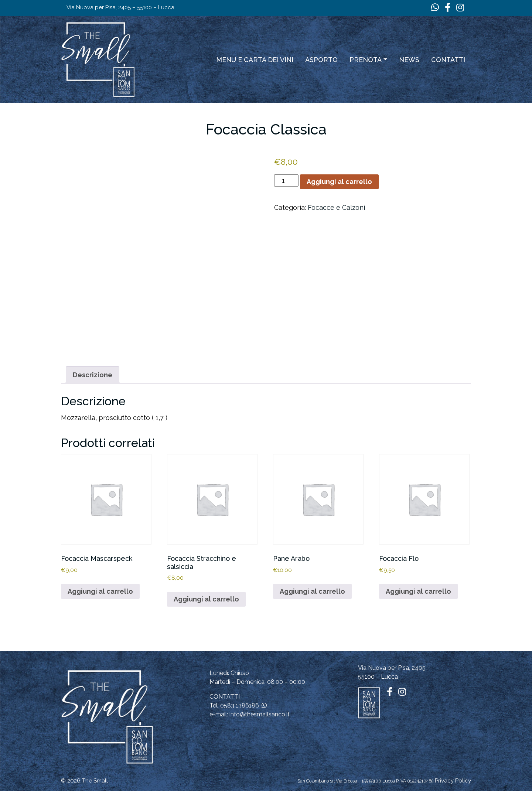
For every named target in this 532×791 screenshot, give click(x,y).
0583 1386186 (240, 705)
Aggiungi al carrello (339, 182)
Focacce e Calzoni (336, 207)
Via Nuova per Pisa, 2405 (392, 668)
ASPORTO (321, 60)
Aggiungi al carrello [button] (100, 591)
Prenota (366, 60)
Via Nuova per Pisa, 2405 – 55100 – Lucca (120, 7)
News (409, 60)
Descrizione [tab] (93, 375)
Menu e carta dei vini (255, 60)
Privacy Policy (453, 781)
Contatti (448, 60)
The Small (95, 781)
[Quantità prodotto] (286, 180)
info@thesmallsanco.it (260, 714)
